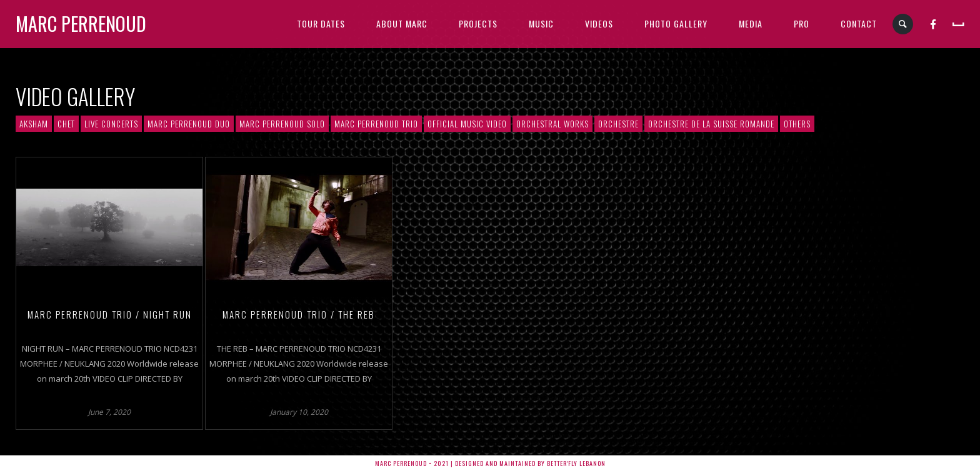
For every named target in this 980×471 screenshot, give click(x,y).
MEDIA (751, 23)
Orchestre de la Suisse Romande (711, 124)
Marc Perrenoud (81, 23)
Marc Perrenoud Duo (189, 124)
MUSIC (541, 23)
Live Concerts (111, 124)
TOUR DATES (321, 23)
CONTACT (859, 23)
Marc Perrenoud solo (282, 124)
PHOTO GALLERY (676, 23)
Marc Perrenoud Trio (376, 124)
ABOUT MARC (402, 23)
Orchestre (618, 124)
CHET (66, 124)
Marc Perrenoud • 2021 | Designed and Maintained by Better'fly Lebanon (490, 463)
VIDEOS (599, 23)
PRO (802, 23)
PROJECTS (478, 23)
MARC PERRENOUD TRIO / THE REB (299, 314)
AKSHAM (34, 124)
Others (797, 124)
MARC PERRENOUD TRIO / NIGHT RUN (110, 314)
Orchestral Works (552, 124)
